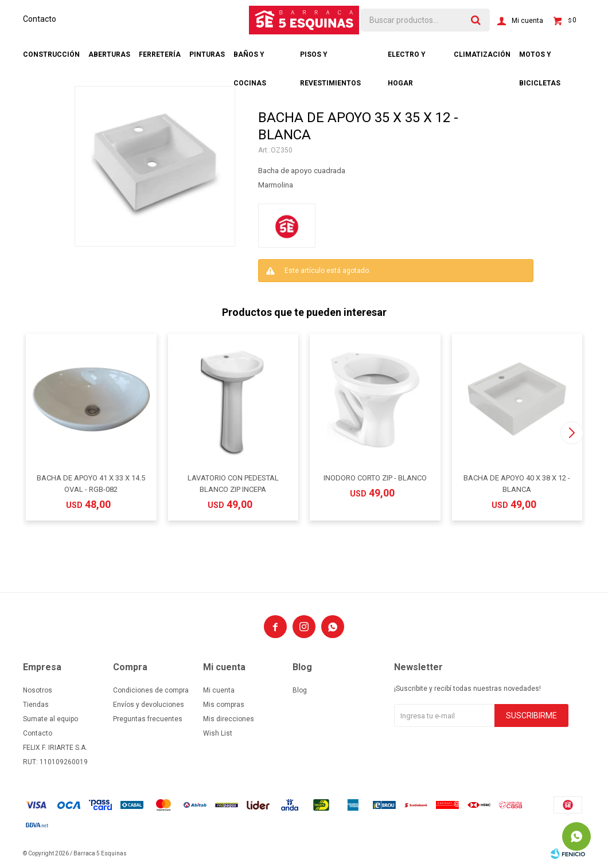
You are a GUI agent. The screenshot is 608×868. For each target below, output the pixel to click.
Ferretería (160, 54)
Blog (300, 690)
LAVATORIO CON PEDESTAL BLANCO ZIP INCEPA (233, 484)
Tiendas (36, 705)
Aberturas (109, 54)
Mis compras (224, 705)
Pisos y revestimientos (330, 60)
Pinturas (207, 54)
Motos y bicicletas (540, 60)
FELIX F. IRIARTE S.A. (55, 748)
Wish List (218, 733)
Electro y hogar (407, 60)
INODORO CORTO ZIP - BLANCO (375, 478)
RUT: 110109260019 (55, 762)
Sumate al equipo (50, 719)
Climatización (482, 54)
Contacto (40, 19)
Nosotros (38, 690)
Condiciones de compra (151, 690)
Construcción (51, 54)
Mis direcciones (229, 719)
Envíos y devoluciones (149, 705)
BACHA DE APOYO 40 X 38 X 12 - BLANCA (517, 484)
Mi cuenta (219, 690)
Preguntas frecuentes (148, 719)
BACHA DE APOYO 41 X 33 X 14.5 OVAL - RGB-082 (91, 484)
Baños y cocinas (250, 60)
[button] (572, 433)
